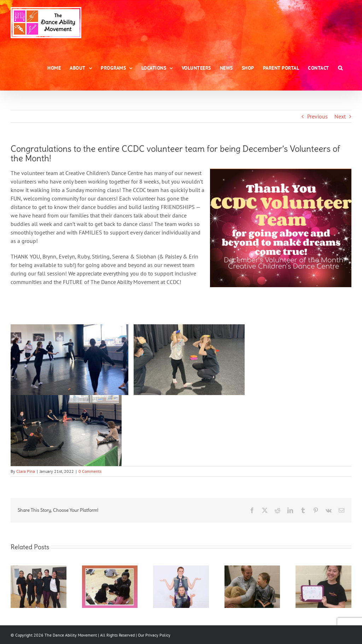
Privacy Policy (158, 635)
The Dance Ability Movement (70, 635)
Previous (317, 116)
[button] (340, 68)
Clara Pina (26, 471)
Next (340, 116)
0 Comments (90, 471)
